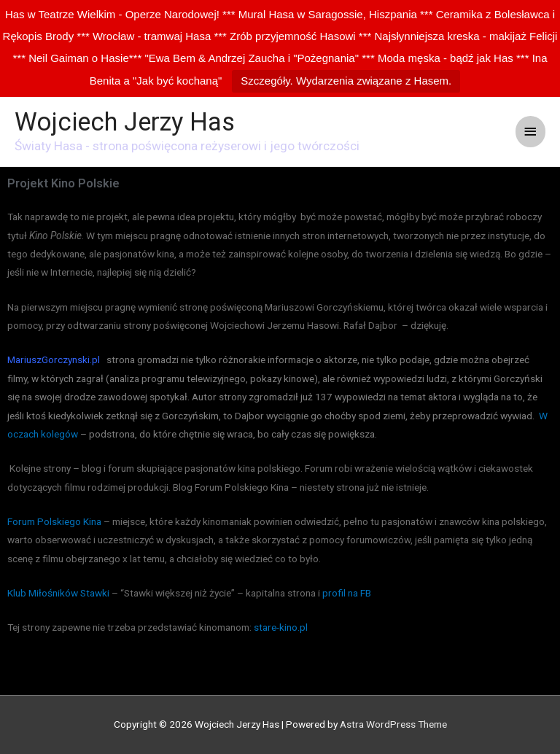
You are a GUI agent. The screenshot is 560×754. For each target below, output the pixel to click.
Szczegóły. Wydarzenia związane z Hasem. (346, 81)
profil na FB (347, 593)
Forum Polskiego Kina (54, 521)
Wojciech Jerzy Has (125, 122)
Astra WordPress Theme (393, 724)
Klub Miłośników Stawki (58, 593)
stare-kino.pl (282, 627)
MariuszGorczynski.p (52, 359)
